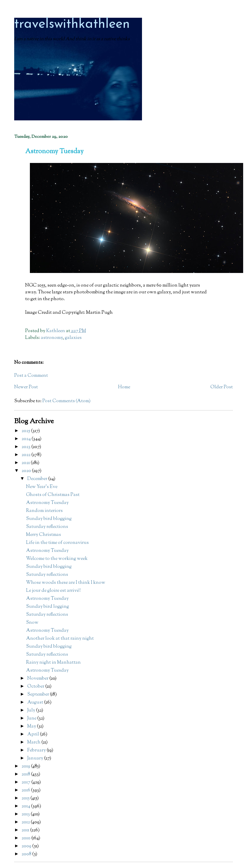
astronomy (52, 338)
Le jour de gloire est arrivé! (53, 591)
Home (124, 387)
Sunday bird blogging (49, 519)
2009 (27, 846)
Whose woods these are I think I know (66, 583)
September (39, 695)
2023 (26, 447)
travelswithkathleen (72, 24)
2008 (27, 854)
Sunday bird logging (47, 607)
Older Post (222, 387)
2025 (26, 431)
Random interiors (44, 511)
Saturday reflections (47, 527)
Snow (32, 623)
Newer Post (26, 387)
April (34, 734)
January (36, 758)
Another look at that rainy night (60, 639)
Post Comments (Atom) (66, 401)
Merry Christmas (43, 535)
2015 (26, 798)
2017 (26, 782)
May (32, 726)
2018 (26, 774)
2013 (26, 814)
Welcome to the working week (57, 559)
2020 (27, 471)
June (32, 719)
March (34, 742)
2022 (26, 455)
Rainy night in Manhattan (53, 663)
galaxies (73, 338)
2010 (26, 838)
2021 (26, 463)
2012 (26, 822)
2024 (27, 439)
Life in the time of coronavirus (57, 543)
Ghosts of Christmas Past (53, 495)
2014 (26, 806)
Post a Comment (31, 376)
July (32, 711)
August (36, 703)
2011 (26, 830)
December (38, 479)
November (38, 679)
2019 (26, 766)
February (37, 750)
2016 (26, 790)
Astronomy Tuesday (47, 503)
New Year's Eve (42, 487)
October (36, 687)
